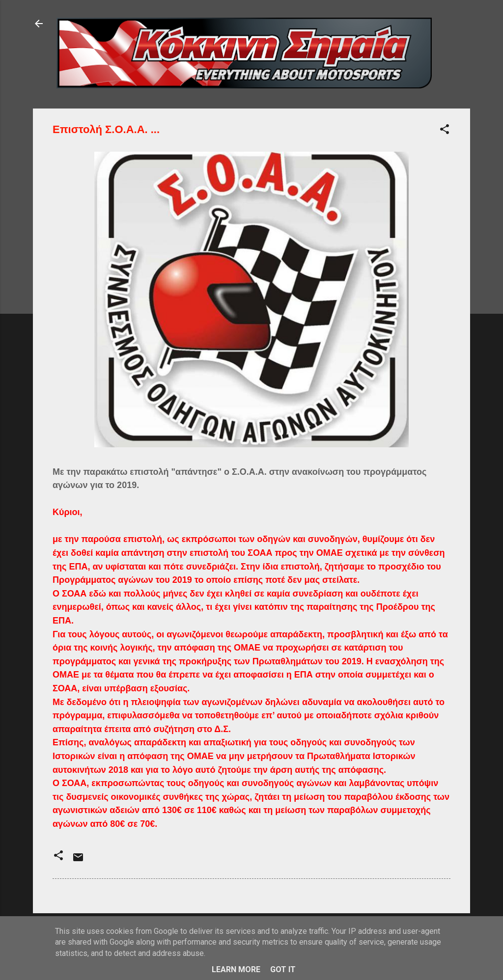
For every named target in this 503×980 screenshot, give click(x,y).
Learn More (236, 969)
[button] (445, 131)
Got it (283, 969)
